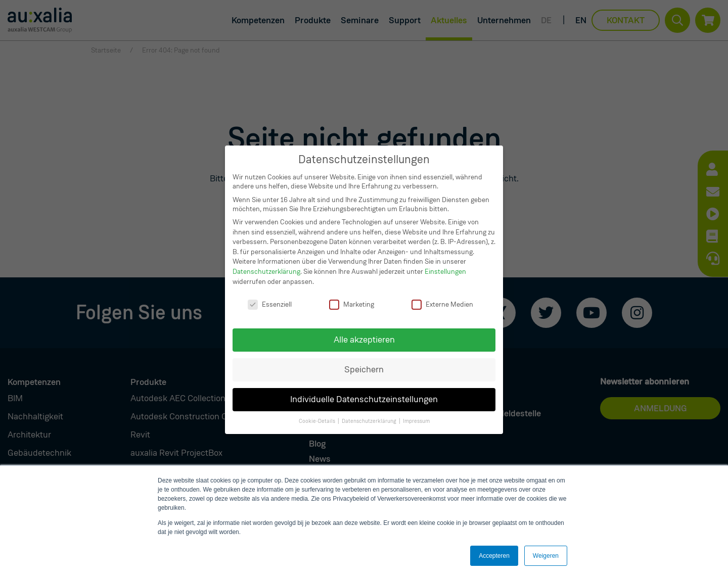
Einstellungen (445, 271)
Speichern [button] (364, 370)
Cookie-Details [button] (317, 421)
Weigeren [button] (546, 556)
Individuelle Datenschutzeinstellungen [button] (364, 399)
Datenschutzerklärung (266, 271)
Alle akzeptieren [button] (364, 340)
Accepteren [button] (494, 556)
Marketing (352, 304)
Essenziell (270, 304)
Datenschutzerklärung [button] (369, 421)
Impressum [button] (416, 421)
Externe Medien (442, 304)
